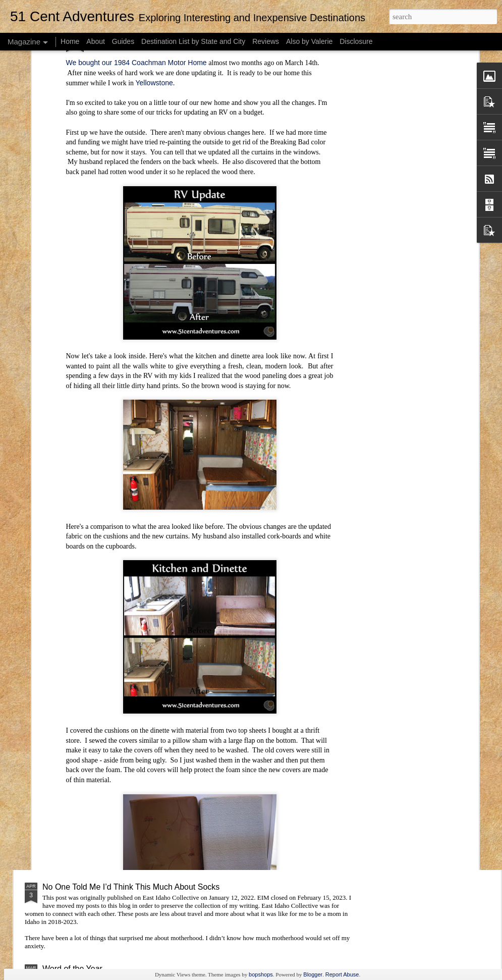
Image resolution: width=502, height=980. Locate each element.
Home (70, 41)
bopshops (261, 974)
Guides (123, 41)
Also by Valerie (309, 41)
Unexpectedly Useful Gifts (89, 740)
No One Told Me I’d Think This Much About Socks (131, 887)
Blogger (313, 974)
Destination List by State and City (193, 41)
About (96, 41)
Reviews (266, 41)
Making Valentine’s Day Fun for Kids (107, 813)
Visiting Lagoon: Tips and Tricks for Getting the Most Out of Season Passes (177, 608)
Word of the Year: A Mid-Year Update (108, 682)
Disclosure (356, 41)
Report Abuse (342, 974)
